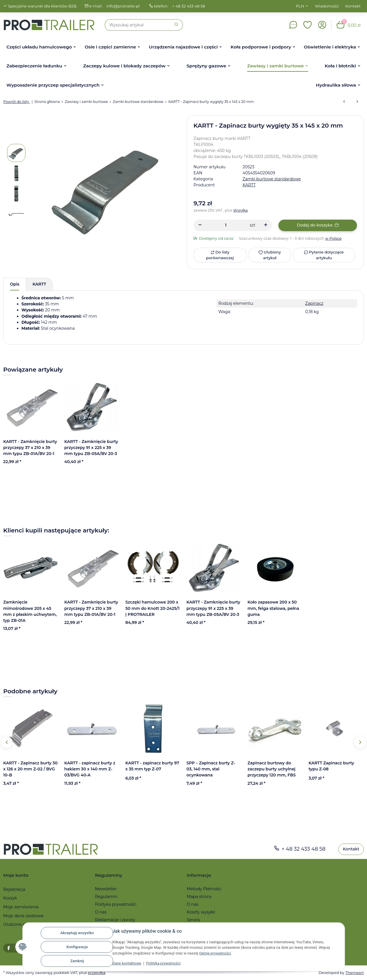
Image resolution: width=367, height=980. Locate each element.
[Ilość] (226, 225)
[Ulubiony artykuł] (270, 255)
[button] (308, 25)
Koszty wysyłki (201, 912)
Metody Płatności (204, 889)
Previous (7, 742)
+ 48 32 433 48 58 (189, 6)
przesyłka (97, 973)
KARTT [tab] (40, 284)
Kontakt (353, 6)
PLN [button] (300, 6)
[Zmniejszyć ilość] (200, 225)
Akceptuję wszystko (77, 933)
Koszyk (10, 898)
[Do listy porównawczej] (220, 255)
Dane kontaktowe (127, 963)
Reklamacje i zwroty (115, 920)
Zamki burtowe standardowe (272, 179)
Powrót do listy (16, 102)
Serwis (193, 920)
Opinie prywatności (215, 953)
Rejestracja (14, 889)
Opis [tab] (15, 284)
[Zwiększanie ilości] (266, 225)
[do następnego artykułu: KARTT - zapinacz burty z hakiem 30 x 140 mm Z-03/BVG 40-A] (357, 102)
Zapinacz (314, 303)
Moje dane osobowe (23, 916)
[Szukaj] (137, 25)
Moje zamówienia (21, 907)
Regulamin (106, 897)
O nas (101, 912)
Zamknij (77, 961)
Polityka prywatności (163, 963)
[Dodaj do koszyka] (318, 225)
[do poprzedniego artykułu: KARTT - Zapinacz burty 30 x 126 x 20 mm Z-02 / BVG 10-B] (344, 102)
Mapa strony (199, 897)
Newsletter (106, 889)
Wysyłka (241, 210)
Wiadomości (327, 6)
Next (360, 742)
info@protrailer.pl (123, 6)
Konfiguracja (77, 947)
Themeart (354, 973)
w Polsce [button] (333, 238)
